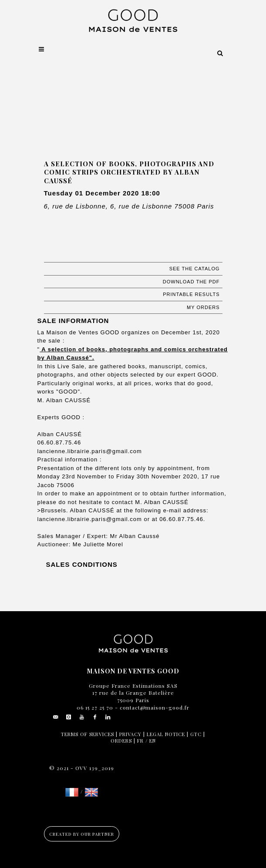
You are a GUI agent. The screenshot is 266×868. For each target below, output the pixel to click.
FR (140, 741)
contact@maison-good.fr (154, 707)
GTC (196, 734)
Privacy (130, 734)
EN (153, 741)
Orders (121, 741)
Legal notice (166, 734)
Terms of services (88, 734)
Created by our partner (82, 834)
